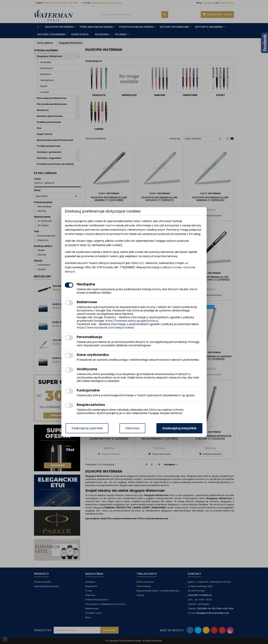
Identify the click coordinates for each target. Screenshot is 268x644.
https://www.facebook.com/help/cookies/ (106, 328)
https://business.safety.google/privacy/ (132, 321)
